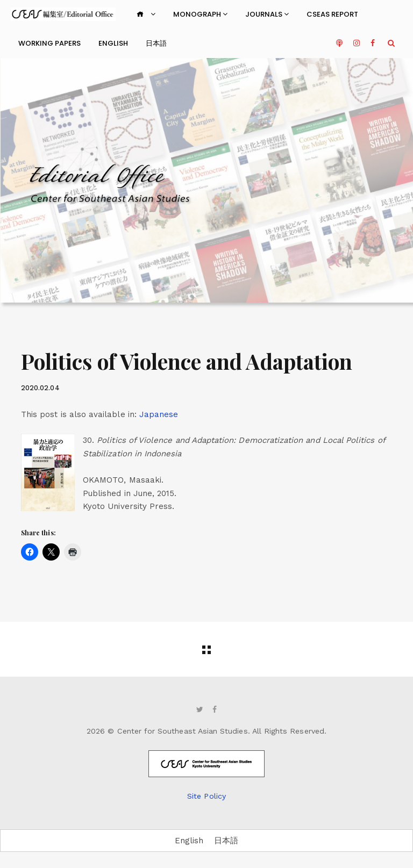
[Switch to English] (189, 841)
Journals (267, 14)
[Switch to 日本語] (226, 841)
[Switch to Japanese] (159, 415)
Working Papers (49, 43)
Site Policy (206, 796)
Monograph (200, 14)
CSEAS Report (332, 14)
